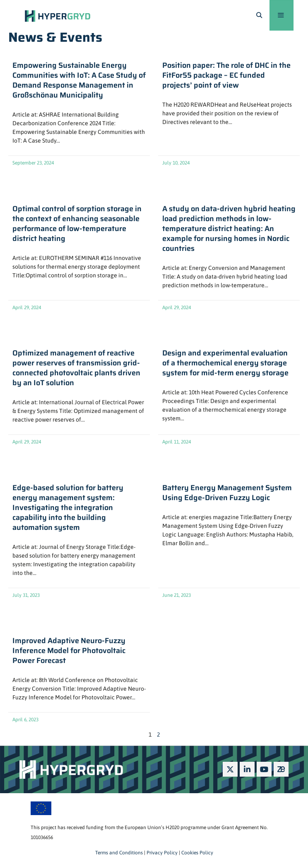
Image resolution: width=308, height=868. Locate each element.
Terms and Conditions (119, 853)
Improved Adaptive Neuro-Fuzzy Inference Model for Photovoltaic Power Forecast (69, 651)
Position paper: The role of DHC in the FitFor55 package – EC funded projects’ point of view (226, 75)
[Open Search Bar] (259, 15)
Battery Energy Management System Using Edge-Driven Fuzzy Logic (227, 493)
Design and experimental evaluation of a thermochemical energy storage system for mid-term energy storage (225, 363)
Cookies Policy (197, 853)
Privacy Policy (161, 853)
